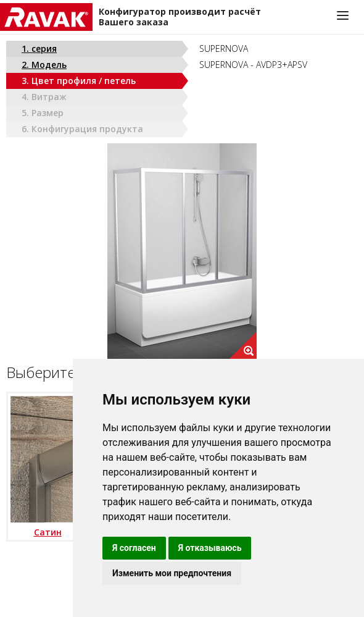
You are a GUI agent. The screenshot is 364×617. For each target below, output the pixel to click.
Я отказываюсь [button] (210, 548)
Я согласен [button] (134, 548)
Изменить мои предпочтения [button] (172, 573)
